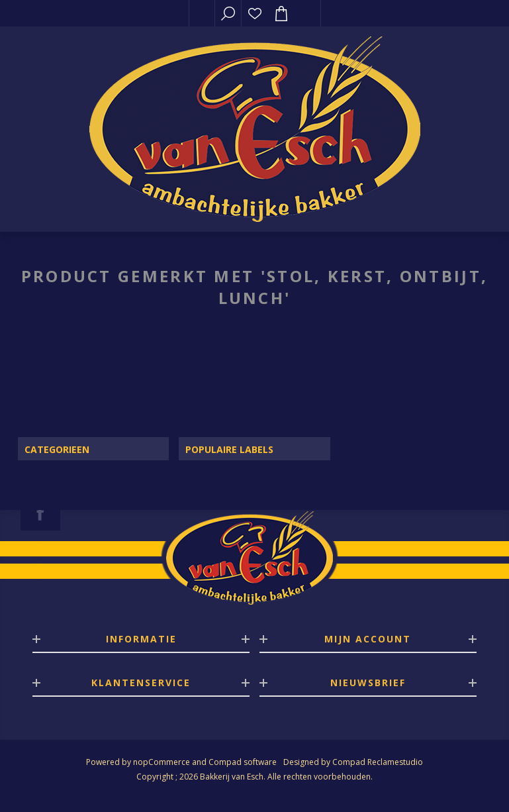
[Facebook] (40, 513)
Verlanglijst (255, 13)
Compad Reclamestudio (378, 762)
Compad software (243, 762)
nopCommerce (162, 762)
